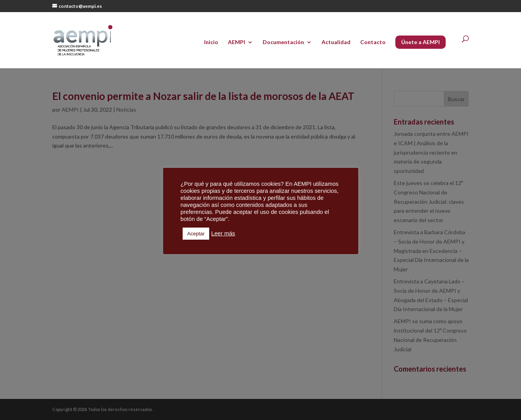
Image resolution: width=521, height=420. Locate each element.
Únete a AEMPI (421, 42)
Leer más (223, 233)
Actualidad (336, 42)
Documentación (283, 42)
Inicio (211, 42)
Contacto (373, 42)
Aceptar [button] (196, 234)
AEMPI (236, 42)
